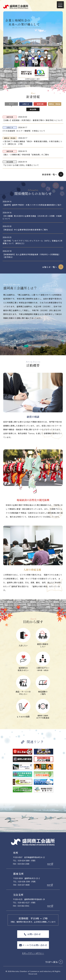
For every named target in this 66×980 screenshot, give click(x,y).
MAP (49, 864)
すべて (11, 104)
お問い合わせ (34, 934)
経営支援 (40, 104)
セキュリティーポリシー (33, 953)
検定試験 (33, 109)
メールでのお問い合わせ (35, 945)
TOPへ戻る (52, 962)
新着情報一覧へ (50, 174)
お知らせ (26, 104)
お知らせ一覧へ (50, 267)
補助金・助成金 (55, 104)
